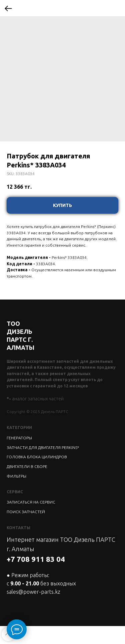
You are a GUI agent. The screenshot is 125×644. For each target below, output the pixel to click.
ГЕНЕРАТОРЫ (19, 438)
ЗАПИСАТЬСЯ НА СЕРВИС (31, 502)
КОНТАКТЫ (18, 528)
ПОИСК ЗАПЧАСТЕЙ (26, 512)
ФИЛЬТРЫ (16, 476)
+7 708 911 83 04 (36, 559)
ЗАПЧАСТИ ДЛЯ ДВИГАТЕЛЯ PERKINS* (43, 447)
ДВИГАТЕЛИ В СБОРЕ (27, 466)
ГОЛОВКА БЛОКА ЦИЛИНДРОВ (37, 457)
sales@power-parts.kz (33, 592)
